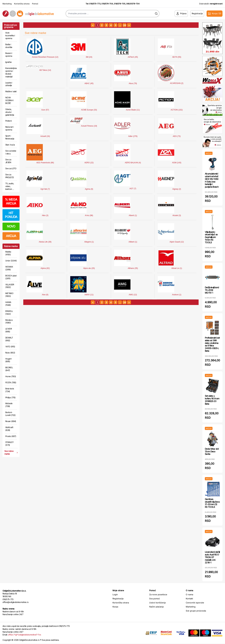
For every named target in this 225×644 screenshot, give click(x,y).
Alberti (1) (133, 215)
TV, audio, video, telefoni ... (10, 186)
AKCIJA (11, 236)
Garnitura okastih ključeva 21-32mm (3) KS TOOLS (212, 503)
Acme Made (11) (133, 110)
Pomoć (35, 4)
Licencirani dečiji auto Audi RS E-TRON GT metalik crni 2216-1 (212, 557)
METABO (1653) (9, 295)
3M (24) (89, 57)
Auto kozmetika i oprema (10, 35)
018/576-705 (120, 4)
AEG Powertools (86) (45, 163)
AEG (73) (177, 136)
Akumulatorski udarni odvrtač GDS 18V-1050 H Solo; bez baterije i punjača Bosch (212, 180)
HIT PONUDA (11, 215)
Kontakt (189, 599)
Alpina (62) (45, 268)
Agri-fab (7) (45, 189)
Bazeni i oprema (9, 55)
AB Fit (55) (177, 57)
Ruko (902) (10, 353)
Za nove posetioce (158, 594)
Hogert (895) (8, 360)
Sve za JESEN (8, 161)
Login (115, 594)
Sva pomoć (155, 599)
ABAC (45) (89, 83)
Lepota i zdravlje (9, 84)
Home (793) (11, 376)
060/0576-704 (133, 4)
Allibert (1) (133, 242)
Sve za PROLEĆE (10, 176)
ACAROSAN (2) (177, 83)
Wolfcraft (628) (9, 429)
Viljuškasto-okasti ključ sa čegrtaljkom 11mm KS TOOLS (211, 237)
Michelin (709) (9, 405)
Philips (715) (10, 397)
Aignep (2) (177, 189)
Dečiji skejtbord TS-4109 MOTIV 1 (212, 290)
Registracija (118, 599)
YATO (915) (10, 347)
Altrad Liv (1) (177, 268)
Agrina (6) (89, 189)
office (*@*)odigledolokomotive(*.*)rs (24, 635)
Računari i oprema (10, 128)
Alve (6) (45, 295)
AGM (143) (177, 163)
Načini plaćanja (156, 607)
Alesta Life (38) (45, 242)
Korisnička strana (22, 4)
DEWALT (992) (9, 339)
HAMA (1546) (8, 304)
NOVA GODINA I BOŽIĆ (9, 100)
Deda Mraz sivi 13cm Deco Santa (212, 451)
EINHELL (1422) (9, 312)
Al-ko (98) (89, 215)
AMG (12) (133, 295)
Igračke (8, 62)
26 (125, 25)
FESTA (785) (11, 382)
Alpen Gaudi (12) (177, 242)
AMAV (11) (89, 295)
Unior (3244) (11, 261)
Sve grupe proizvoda (196, 611)
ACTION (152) (177, 110)
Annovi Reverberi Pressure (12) (45, 57)
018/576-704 (107, 4)
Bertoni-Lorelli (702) (10, 414)
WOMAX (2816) (9, 268)
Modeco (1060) (9, 321)
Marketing (7, 4)
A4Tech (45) (133, 57)
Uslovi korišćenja (157, 603)
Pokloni (8, 121)
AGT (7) (133, 189)
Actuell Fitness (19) (89, 126)
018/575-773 (95, 4)
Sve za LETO (11, 168)
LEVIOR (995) (9, 330)
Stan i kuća (10, 145)
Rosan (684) (11, 421)
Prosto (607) (11, 436)
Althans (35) (133, 268)
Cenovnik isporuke (195, 603)
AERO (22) (89, 163)
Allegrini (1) (89, 242)
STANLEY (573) (9, 444)
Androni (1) (177, 295)
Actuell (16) (45, 136)
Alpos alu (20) (89, 268)
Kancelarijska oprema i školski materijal (11, 72)
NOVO (11, 226)
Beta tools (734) (10, 390)
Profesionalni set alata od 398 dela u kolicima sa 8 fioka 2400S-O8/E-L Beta (212, 344)
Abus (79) (133, 83)
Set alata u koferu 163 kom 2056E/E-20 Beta (212, 400)
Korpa (115, 607)
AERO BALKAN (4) (133, 163)
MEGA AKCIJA (11, 201)
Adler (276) (133, 136)
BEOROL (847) (9, 369)
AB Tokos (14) (45, 70)
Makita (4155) (8, 253)
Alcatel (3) (177, 215)
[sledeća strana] (129, 25)
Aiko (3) (45, 215)
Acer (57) (45, 110)
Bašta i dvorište (9, 46)
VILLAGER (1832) (10, 286)
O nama (189, 594)
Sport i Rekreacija (10, 137)
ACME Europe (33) (89, 110)
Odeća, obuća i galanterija (10, 112)
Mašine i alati (11, 91)
